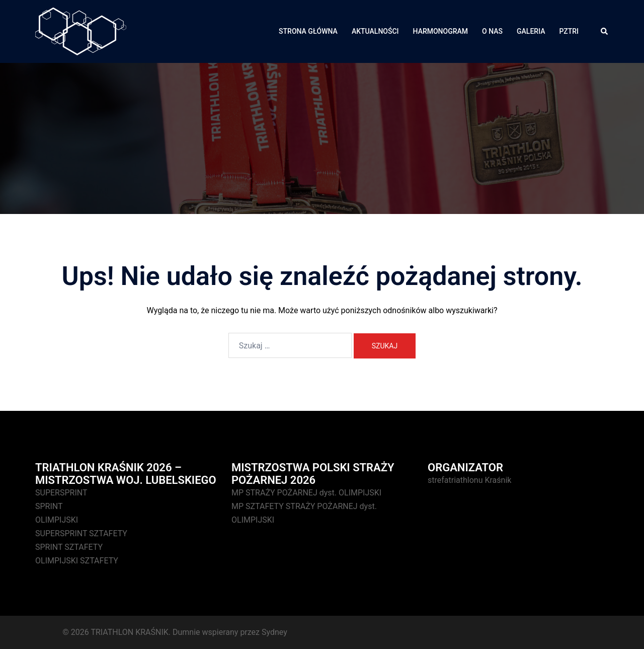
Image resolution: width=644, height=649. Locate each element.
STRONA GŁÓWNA (308, 31)
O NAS (492, 31)
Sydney (274, 632)
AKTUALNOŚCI (375, 31)
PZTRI (569, 31)
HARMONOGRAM (441, 31)
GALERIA (531, 31)
